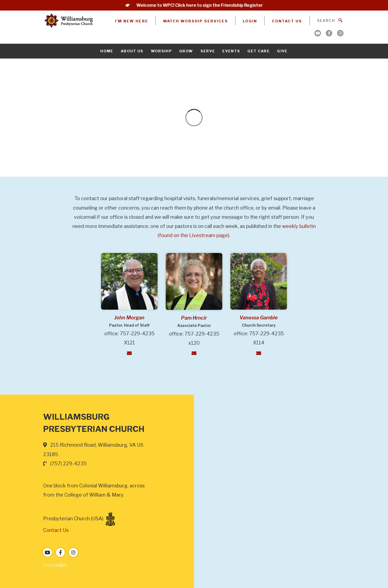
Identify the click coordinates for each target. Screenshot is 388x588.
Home (107, 51)
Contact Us (287, 21)
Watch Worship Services (196, 21)
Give (282, 51)
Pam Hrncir (194, 318)
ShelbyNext (55, 565)
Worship (161, 51)
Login (250, 21)
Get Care (259, 51)
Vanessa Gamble (259, 318)
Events (231, 51)
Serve (208, 51)
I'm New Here (131, 21)
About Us (132, 51)
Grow (186, 51)
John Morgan (129, 318)
